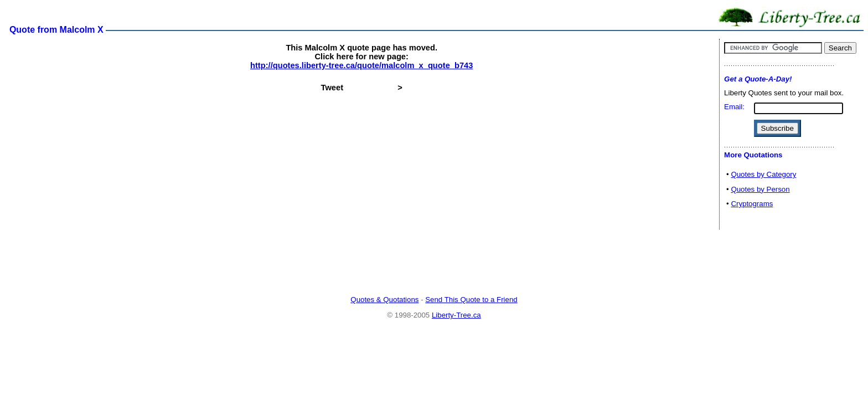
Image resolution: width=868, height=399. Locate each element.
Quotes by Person (760, 189)
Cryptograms (752, 204)
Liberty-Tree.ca (456, 315)
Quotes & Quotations (384, 300)
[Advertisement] (434, 263)
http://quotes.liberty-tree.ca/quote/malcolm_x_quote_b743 (361, 65)
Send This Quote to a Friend (471, 300)
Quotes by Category (763, 174)
